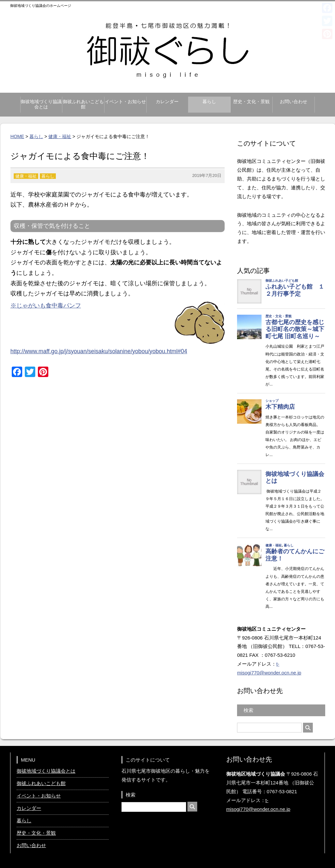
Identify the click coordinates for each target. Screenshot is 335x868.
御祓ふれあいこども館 (83, 104)
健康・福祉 (60, 136)
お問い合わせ (294, 102)
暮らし (209, 102)
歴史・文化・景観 (251, 102)
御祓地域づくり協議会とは (41, 104)
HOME (17, 136)
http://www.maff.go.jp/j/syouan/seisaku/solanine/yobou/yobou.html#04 (99, 351)
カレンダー (167, 102)
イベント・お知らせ (125, 102)
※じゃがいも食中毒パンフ (46, 306)
